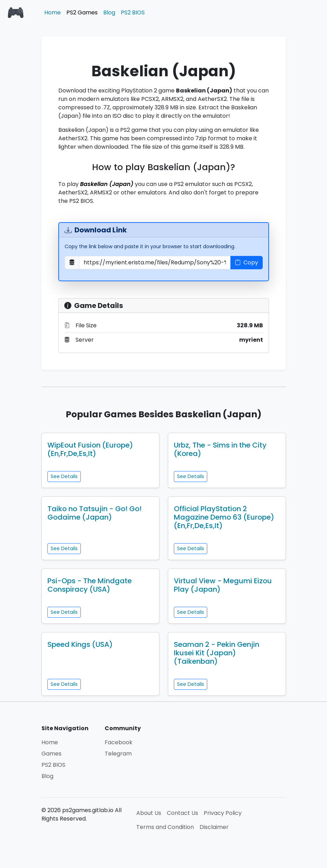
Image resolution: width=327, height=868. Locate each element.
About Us (149, 813)
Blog (109, 12)
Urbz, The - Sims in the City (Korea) (220, 449)
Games (51, 754)
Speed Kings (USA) (80, 644)
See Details (64, 476)
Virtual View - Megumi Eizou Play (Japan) (223, 585)
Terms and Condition (165, 827)
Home (53, 12)
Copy (247, 262)
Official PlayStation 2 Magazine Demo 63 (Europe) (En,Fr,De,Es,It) (224, 517)
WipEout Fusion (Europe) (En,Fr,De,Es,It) (90, 449)
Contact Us (182, 813)
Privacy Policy (223, 813)
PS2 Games (82, 12)
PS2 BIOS (133, 12)
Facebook (119, 742)
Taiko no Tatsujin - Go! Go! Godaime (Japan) (94, 513)
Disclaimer (214, 827)
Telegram (118, 754)
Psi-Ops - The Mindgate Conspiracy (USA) (90, 585)
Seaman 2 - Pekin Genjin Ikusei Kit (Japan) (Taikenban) (217, 653)
